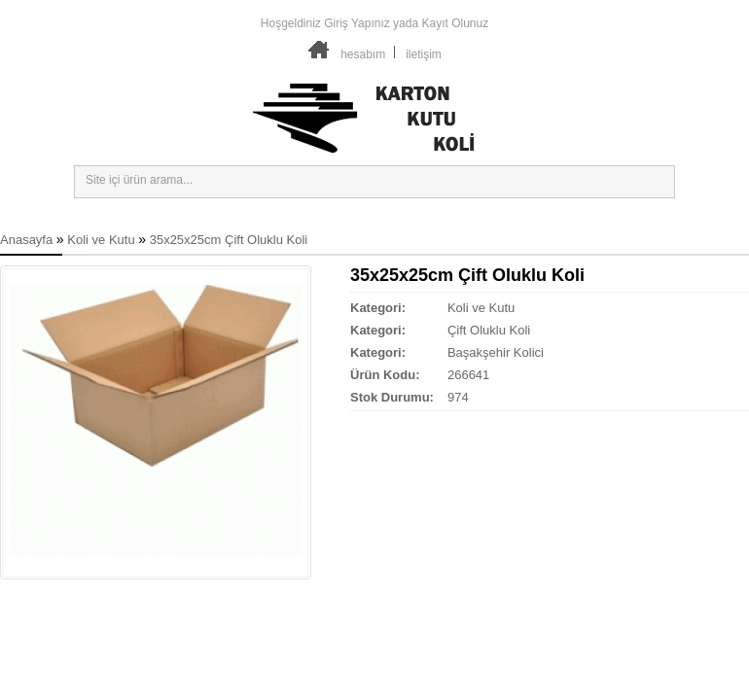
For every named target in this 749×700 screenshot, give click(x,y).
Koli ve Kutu (101, 240)
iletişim (424, 54)
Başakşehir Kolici (496, 352)
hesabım (363, 54)
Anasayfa (26, 240)
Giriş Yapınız (357, 23)
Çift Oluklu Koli (489, 330)
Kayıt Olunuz (455, 23)
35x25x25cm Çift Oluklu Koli (229, 240)
